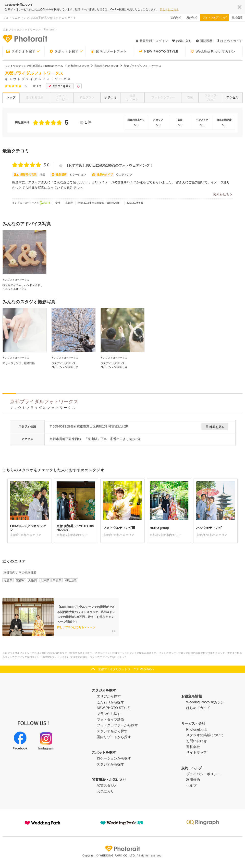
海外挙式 (192, 17)
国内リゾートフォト (109, 52)
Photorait (122, 849)
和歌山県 (71, 580)
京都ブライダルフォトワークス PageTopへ (126, 669)
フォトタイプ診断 (110, 720)
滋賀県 (8, 580)
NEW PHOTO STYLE (159, 52)
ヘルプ (191, 786)
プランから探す (109, 714)
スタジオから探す (110, 764)
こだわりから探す (110, 702)
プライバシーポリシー (203, 774)
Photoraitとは (196, 729)
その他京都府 (27, 573)
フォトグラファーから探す (117, 725)
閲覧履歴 (204, 41)
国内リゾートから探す (114, 737)
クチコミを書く (60, 86)
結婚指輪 (237, 17)
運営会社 (193, 747)
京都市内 (9, 573)
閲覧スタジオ (107, 786)
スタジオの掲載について (205, 735)
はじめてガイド (229, 41)
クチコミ (111, 97)
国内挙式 (176, 17)
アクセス (232, 97)
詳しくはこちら (169, 9)
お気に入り (105, 791)
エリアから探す (109, 696)
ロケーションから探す (114, 758)
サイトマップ (196, 752)
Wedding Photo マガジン (213, 52)
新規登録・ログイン (152, 41)
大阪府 (33, 580)
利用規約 (193, 780)
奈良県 (57, 580)
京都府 (20, 580)
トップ (11, 97)
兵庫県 (45, 580)
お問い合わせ (196, 741)
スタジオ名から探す (112, 731)
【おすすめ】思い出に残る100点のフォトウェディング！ (106, 166)
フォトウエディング (214, 17)
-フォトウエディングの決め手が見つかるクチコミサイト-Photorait (25, 39)
